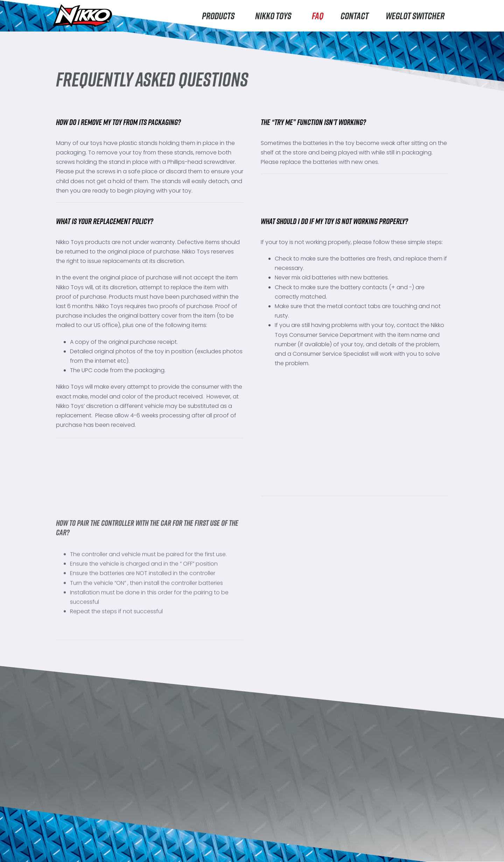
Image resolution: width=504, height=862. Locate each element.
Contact (355, 16)
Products (220, 16)
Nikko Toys (275, 16)
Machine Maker (79, 841)
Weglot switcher (415, 16)
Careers (143, 847)
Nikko (65, 799)
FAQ (318, 16)
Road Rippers (76, 813)
